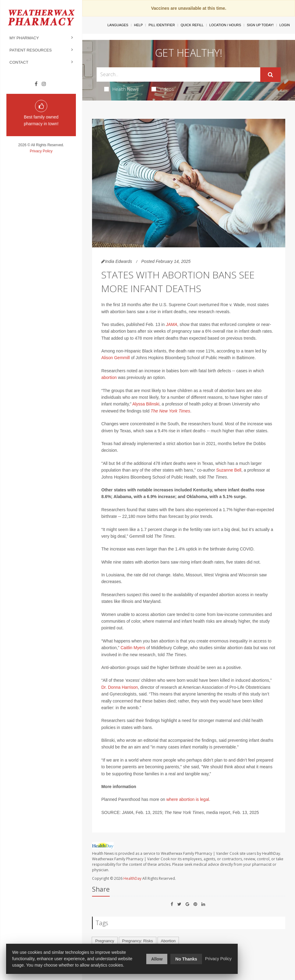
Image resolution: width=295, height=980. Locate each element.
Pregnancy (105, 941)
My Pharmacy (24, 38)
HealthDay (132, 878)
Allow (157, 959)
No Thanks (186, 959)
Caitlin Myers (133, 648)
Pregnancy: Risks (138, 941)
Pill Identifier (162, 25)
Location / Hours (225, 25)
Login (285, 25)
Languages (118, 25)
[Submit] (270, 75)
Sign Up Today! (260, 25)
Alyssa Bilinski (146, 404)
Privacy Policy (41, 151)
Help (139, 25)
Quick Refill (192, 25)
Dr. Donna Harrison (119, 687)
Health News (121, 89)
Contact (19, 62)
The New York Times (170, 411)
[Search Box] (178, 74)
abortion (109, 377)
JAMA (171, 324)
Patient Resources (31, 50)
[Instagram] (44, 84)
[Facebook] (36, 84)
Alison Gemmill (116, 358)
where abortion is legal (188, 799)
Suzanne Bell (229, 470)
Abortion (168, 941)
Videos (163, 89)
